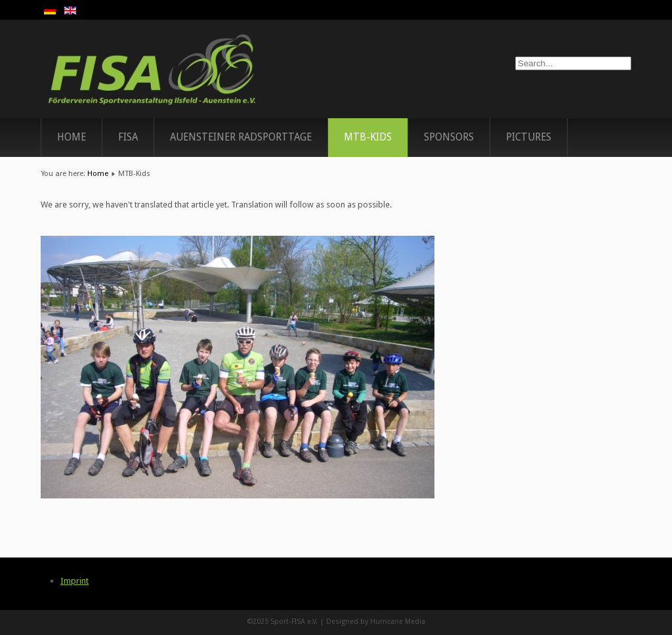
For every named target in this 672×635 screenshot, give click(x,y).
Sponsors (449, 137)
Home (72, 137)
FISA (128, 137)
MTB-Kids (368, 137)
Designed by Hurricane (366, 622)
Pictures (529, 137)
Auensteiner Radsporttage (241, 137)
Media (415, 622)
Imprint (74, 581)
